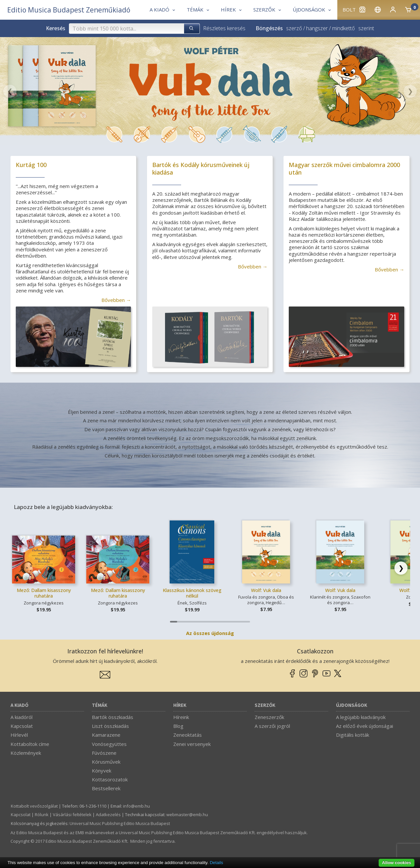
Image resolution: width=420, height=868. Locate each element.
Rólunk (42, 815)
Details (216, 863)
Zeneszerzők (269, 717)
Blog (178, 726)
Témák (100, 705)
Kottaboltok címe (30, 744)
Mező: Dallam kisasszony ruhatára (44, 593)
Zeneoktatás (188, 735)
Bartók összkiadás (113, 717)
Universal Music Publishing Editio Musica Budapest (120, 823)
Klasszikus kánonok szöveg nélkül (192, 593)
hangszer (317, 28)
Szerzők (265, 705)
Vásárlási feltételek (72, 815)
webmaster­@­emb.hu (187, 815)
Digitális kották (353, 735)
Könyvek (102, 771)
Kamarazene (106, 735)
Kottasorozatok (110, 779)
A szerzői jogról (272, 726)
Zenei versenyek (192, 744)
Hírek (180, 705)
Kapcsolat (22, 726)
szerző (294, 28)
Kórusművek (106, 762)
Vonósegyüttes (109, 744)
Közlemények (26, 753)
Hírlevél (19, 735)
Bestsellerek (106, 788)
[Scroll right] (401, 568)
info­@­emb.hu (136, 806)
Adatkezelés (108, 815)
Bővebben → (116, 300)
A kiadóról (21, 717)
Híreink (181, 717)
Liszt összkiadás (110, 726)
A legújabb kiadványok (361, 717)
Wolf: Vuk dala (266, 590)
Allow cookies (397, 863)
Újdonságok (352, 705)
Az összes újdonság (210, 633)
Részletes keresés (224, 28)
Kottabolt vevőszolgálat (34, 806)
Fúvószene (104, 753)
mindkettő (343, 28)
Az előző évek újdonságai (365, 726)
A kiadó (20, 705)
